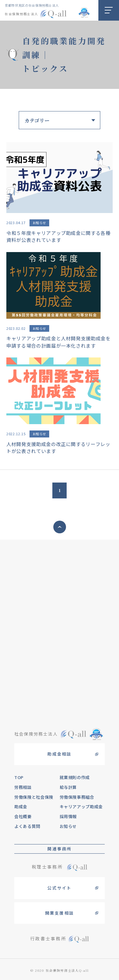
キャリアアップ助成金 (81, 807)
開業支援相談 (60, 913)
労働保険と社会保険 (34, 797)
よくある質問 (27, 826)
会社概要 (23, 816)
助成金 (21, 807)
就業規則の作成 (75, 777)
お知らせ (68, 826)
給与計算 (68, 787)
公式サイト (59, 888)
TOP (19, 777)
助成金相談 (59, 754)
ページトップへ (60, 527)
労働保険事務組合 (77, 797)
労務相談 (23, 787)
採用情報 (68, 816)
